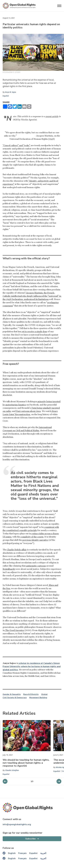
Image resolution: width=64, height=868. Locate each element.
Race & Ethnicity (31, 694)
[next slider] (5, 781)
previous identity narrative (35, 540)
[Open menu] (59, 6)
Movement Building (38, 698)
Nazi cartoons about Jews (28, 411)
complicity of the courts (32, 537)
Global (44, 694)
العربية (43, 853)
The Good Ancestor (14, 630)
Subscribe (30, 839)
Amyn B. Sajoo (11, 92)
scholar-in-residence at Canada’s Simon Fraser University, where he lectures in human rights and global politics (32, 666)
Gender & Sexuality (12, 694)
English (12, 853)
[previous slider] (59, 781)
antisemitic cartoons (36, 566)
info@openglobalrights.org (17, 824)
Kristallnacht (9, 569)
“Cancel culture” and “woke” (16, 145)
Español (6, 96)
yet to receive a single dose (34, 332)
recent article (52, 116)
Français (22, 853)
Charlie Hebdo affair (16, 550)
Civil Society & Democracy (15, 698)
